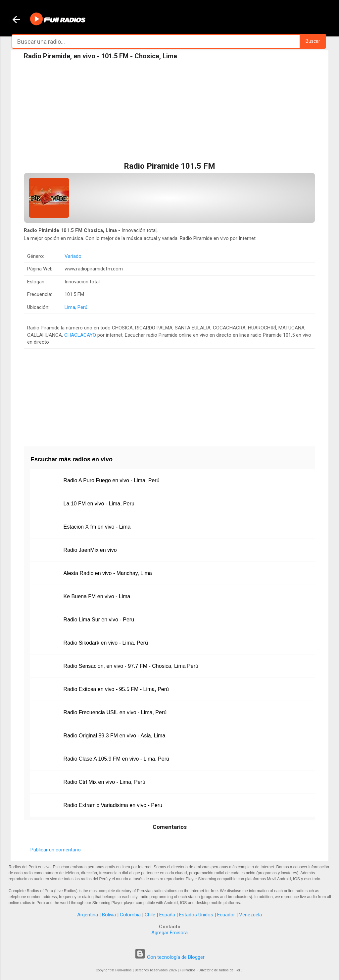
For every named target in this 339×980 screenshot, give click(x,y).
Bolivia (109, 915)
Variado (73, 256)
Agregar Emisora (169, 933)
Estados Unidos (196, 915)
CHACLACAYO (80, 335)
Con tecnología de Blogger (169, 957)
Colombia (130, 915)
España (167, 915)
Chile (150, 915)
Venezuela (250, 915)
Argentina (88, 915)
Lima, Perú (76, 307)
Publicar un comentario (56, 850)
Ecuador (226, 915)
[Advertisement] (169, 112)
